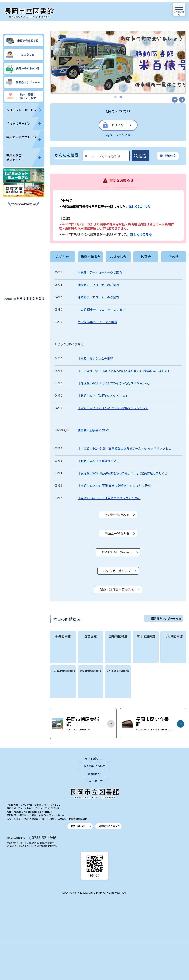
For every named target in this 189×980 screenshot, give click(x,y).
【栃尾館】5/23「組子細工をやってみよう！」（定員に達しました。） (123, 473)
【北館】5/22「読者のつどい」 (98, 461)
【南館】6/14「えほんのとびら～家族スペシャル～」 (113, 408)
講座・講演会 (90, 257)
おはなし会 (118, 257)
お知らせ (63, 257)
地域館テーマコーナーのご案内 (98, 285)
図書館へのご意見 (108, 826)
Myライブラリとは (118, 135)
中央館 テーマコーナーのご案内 (100, 272)
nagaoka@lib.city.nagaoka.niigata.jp (33, 812)
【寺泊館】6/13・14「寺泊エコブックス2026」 (109, 498)
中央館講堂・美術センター (24, 157)
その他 (174, 257)
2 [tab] (121, 97)
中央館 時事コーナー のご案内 (97, 322)
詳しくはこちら (139, 207)
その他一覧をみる (117, 515)
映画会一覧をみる (117, 533)
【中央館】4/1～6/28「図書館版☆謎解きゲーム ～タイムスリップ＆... (124, 448)
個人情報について (94, 766)
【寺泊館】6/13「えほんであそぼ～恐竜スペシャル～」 (114, 383)
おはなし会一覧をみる (117, 552)
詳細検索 (168, 156)
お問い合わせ (78, 826)
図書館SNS (94, 774)
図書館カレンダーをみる (166, 618)
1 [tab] (116, 97)
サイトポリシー (94, 759)
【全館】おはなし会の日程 (95, 358)
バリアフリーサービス (24, 110)
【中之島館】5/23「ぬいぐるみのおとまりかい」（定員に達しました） (124, 371)
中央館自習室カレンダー (24, 139)
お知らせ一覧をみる (117, 571)
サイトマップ (94, 781)
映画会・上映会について (94, 430)
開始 (174, 99)
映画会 (146, 257)
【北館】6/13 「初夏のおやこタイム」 (103, 396)
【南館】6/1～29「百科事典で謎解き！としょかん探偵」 (115, 486)
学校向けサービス (24, 123)
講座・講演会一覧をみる (117, 590)
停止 (182, 99)
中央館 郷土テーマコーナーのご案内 (102, 310)
